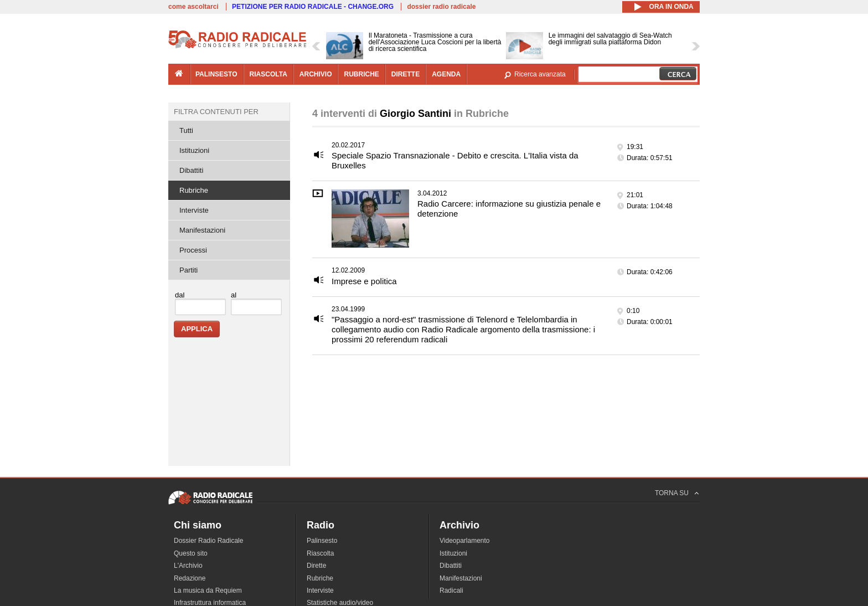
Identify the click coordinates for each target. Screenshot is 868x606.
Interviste (194, 210)
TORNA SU (672, 493)
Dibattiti (191, 170)
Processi (193, 250)
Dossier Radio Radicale (208, 541)
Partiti (188, 270)
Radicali (451, 590)
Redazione (190, 578)
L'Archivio (188, 566)
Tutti (186, 130)
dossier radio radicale (441, 7)
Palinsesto (322, 541)
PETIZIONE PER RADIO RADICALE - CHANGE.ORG (313, 7)
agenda (446, 74)
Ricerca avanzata (540, 74)
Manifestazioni (202, 230)
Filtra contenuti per (216, 112)
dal (180, 295)
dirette (405, 74)
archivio (316, 74)
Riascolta (320, 553)
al (234, 295)
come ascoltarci (193, 7)
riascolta (268, 74)
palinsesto (216, 74)
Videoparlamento (465, 541)
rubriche (361, 74)
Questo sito (191, 553)
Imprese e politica (364, 281)
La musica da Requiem (208, 590)
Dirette (316, 566)
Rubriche (194, 190)
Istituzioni (194, 150)
